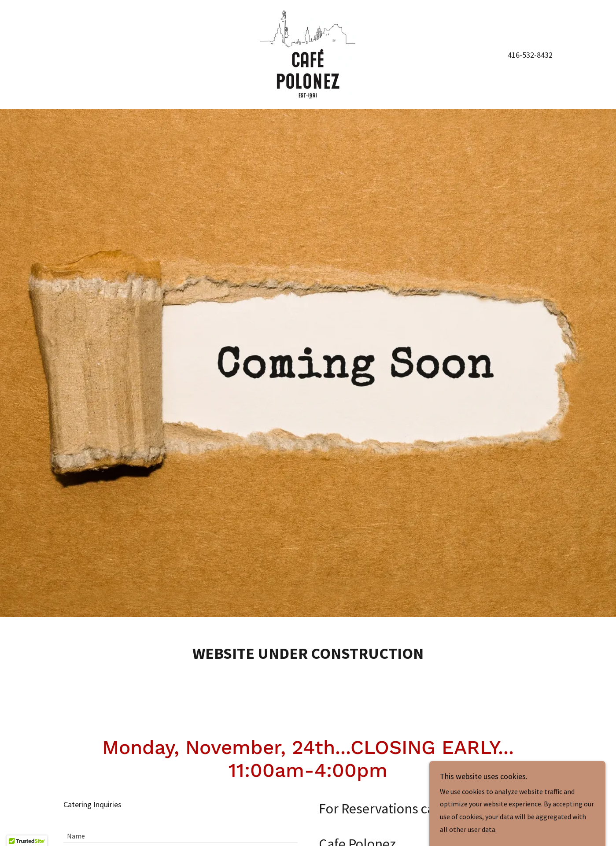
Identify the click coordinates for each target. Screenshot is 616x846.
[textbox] (181, 832)
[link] (308, 54)
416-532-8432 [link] (530, 55)
